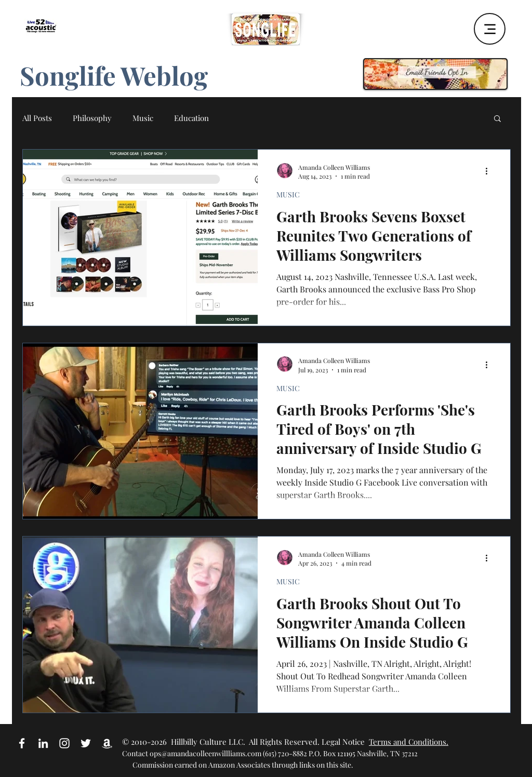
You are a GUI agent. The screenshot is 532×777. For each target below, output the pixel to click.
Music (143, 118)
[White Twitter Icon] (86, 743)
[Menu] (490, 29)
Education (191, 118)
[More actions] (490, 171)
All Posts (37, 118)
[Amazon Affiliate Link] (107, 743)
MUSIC (288, 195)
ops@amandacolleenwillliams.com (205, 753)
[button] (497, 119)
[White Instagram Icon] (64, 743)
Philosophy (92, 118)
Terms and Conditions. (409, 742)
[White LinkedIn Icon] (43, 743)
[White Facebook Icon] (22, 743)
